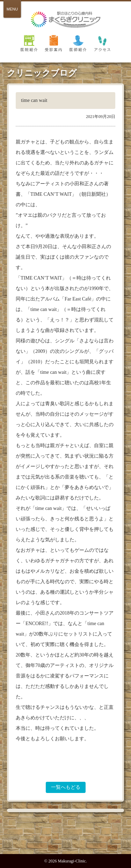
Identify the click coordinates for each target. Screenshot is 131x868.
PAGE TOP (66, 838)
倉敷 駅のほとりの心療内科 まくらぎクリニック (66, 20)
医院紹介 (29, 43)
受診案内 (53, 43)
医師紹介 (78, 43)
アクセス (102, 43)
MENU (12, 9)
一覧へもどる (66, 787)
